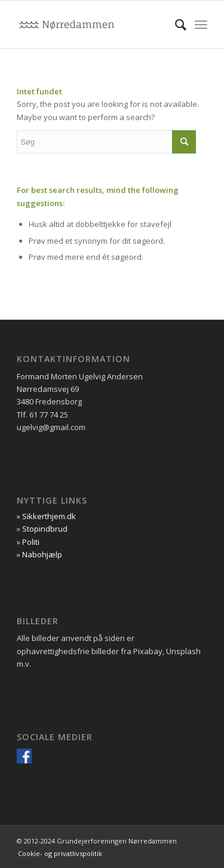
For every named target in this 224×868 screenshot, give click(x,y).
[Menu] (201, 24)
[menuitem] (175, 24)
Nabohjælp (42, 554)
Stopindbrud (45, 529)
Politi (31, 542)
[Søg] (175, 24)
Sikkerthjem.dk (49, 516)
